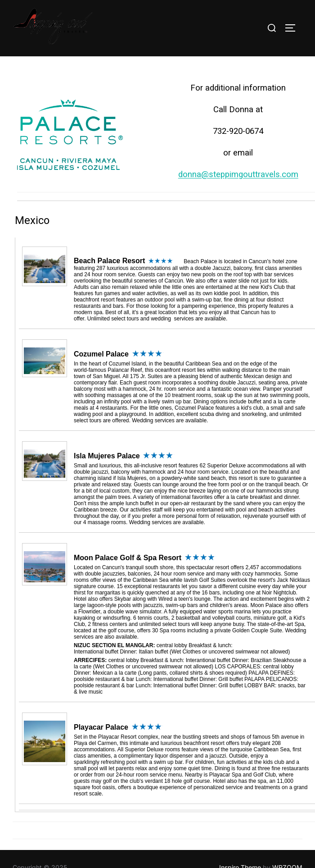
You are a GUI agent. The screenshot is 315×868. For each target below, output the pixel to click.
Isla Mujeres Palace (107, 436)
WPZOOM (287, 848)
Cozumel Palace (101, 335)
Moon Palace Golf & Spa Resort (128, 538)
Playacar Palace (101, 708)
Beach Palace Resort (109, 241)
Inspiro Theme (240, 848)
